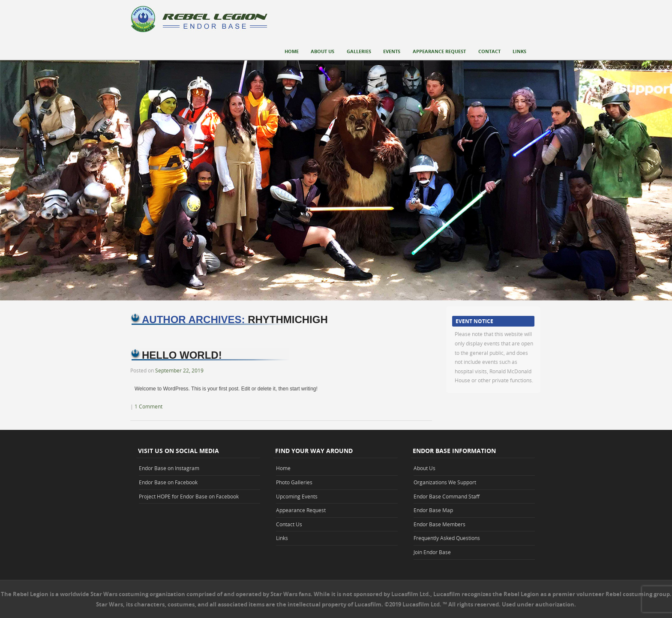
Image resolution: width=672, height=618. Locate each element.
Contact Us (289, 524)
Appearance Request (439, 51)
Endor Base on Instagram (169, 468)
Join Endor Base (432, 552)
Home (292, 51)
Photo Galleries (294, 482)
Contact (489, 51)
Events (392, 51)
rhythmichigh (288, 319)
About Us (322, 51)
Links (519, 51)
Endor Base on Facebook (168, 482)
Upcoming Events (297, 496)
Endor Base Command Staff (447, 496)
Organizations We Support (445, 482)
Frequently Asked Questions (447, 538)
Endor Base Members (439, 524)
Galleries (359, 51)
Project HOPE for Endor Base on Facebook (189, 496)
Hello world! (182, 355)
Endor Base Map (433, 510)
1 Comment (148, 406)
